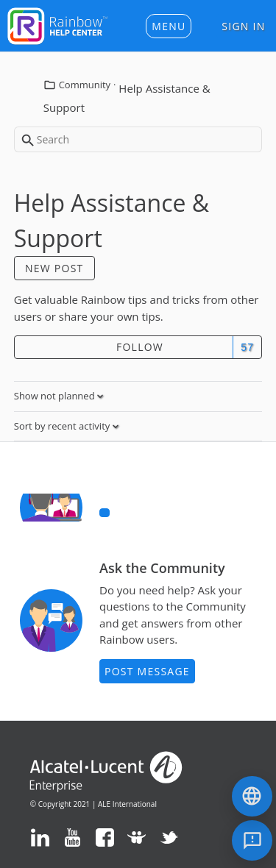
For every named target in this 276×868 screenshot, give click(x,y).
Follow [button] (140, 347)
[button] (169, 26)
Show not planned (56, 396)
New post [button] (54, 268)
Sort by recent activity (63, 426)
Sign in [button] (243, 26)
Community (85, 85)
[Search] (138, 139)
